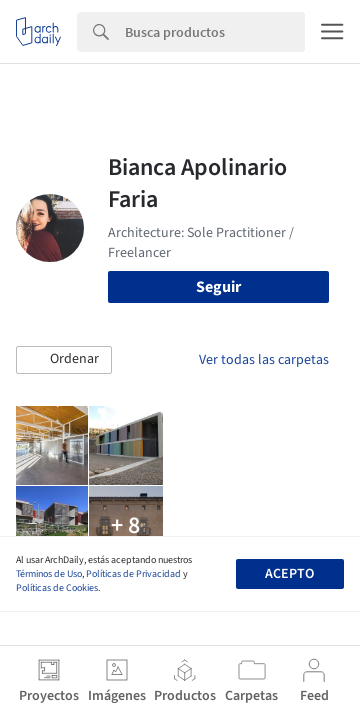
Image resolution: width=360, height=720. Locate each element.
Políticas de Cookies (57, 588)
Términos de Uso (49, 574)
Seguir (218, 287)
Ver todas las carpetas (264, 360)
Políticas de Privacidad (133, 574)
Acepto (289, 574)
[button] (64, 360)
